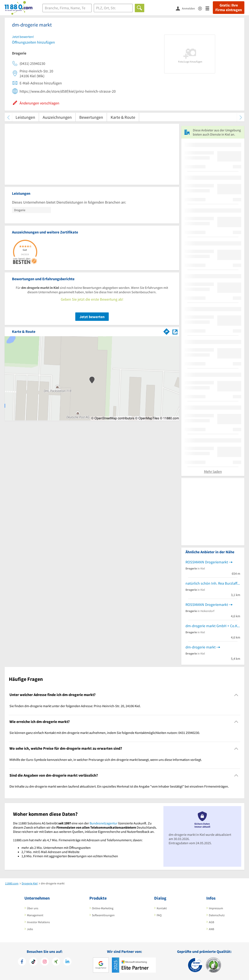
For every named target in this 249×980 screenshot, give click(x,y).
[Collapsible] (236, 695)
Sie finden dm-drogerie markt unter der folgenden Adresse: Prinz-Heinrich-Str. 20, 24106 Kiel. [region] (75, 706)
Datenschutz (217, 915)
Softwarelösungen (103, 915)
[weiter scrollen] (241, 117)
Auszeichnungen (57, 117)
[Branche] (67, 8)
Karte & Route (123, 117)
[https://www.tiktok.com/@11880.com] (33, 962)
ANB (211, 929)
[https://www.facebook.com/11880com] (22, 962)
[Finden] (140, 8)
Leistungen (25, 117)
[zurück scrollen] (8, 117)
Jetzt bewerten (92, 317)
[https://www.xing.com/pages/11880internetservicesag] (56, 962)
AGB (211, 922)
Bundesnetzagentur (104, 823)
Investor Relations (38, 922)
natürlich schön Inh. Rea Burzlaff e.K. (213, 583)
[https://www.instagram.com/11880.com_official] (45, 962)
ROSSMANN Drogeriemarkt (207, 562)
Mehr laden (213, 471)
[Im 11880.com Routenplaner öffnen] (167, 331)
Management (35, 915)
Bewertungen (91, 117)
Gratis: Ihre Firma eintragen (229, 8)
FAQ (159, 915)
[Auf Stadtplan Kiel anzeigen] (175, 331)
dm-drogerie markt (201, 647)
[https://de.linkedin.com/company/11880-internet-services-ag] (67, 962)
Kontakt (162, 908)
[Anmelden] (187, 8)
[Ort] (113, 8)
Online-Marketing (103, 908)
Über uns (33, 908)
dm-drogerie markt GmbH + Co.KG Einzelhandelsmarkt (213, 626)
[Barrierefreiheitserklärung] (202, 8)
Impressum (216, 908)
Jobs (30, 929)
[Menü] (209, 8)
